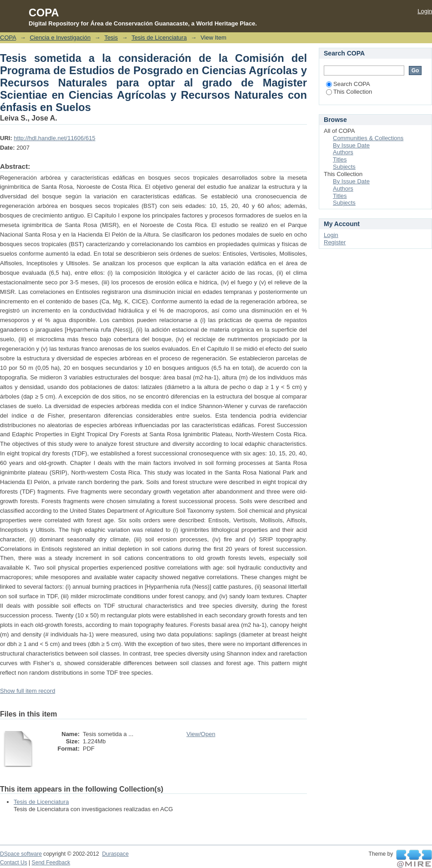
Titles (340, 159)
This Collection (349, 92)
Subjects (344, 167)
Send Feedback (51, 863)
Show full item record (28, 691)
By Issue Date (351, 145)
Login (425, 11)
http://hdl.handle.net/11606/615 (54, 138)
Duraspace (115, 854)
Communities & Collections (368, 138)
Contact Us (14, 863)
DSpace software (21, 854)
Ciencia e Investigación (60, 38)
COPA (8, 38)
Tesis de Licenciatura (159, 38)
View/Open (201, 734)
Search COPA (348, 84)
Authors (343, 152)
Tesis (111, 38)
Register (335, 242)
